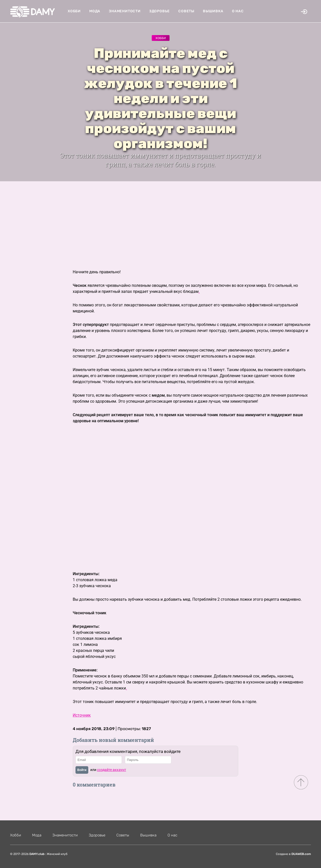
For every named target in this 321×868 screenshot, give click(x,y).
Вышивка (213, 11)
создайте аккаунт (112, 770)
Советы (186, 11)
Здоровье (159, 11)
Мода (95, 11)
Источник (82, 715)
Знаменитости (125, 11)
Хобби (74, 11)
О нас (238, 11)
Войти (82, 770)
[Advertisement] (160, 219)
